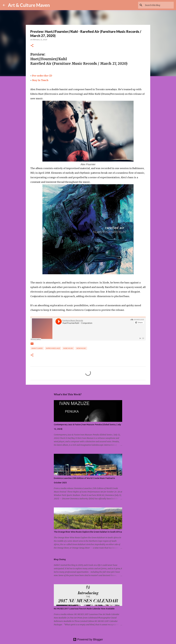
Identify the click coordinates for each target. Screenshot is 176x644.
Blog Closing (60, 559)
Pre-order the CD (42, 76)
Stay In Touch (40, 80)
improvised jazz (53, 348)
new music (81, 348)
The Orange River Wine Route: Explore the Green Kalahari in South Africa (88, 532)
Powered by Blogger (88, 639)
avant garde (37, 348)
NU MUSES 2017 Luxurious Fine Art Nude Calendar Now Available (84, 609)
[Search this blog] (159, 5)
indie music (68, 348)
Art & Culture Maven (29, 5)
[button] (32, 46)
